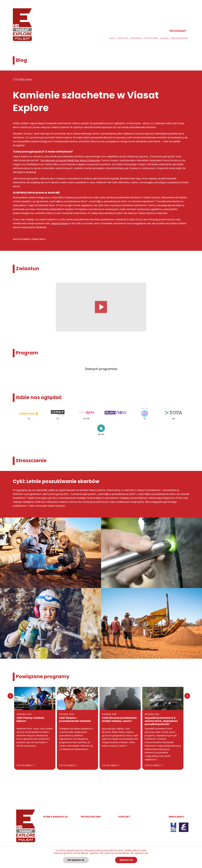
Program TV (50, 829)
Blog (112, 38)
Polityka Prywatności (92, 829)
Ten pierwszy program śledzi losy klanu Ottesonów (70, 160)
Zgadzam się (126, 860)
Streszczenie (151, 38)
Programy (178, 31)
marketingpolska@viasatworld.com (141, 823)
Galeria (164, 38)
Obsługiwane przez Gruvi (95, 823)
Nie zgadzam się (76, 860)
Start (46, 823)
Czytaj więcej (26, 765)
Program (136, 38)
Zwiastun (123, 38)
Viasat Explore (59, 223)
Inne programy (180, 38)
